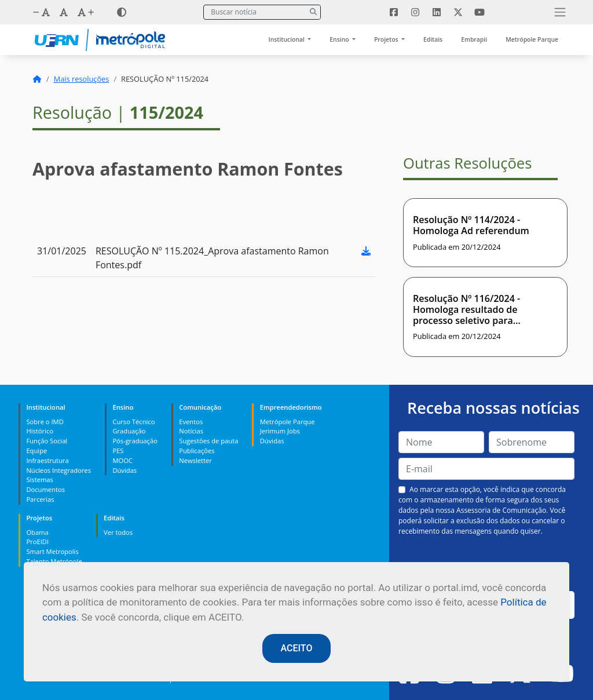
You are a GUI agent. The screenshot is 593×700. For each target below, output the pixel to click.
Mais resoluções (82, 79)
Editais (433, 39)
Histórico (40, 431)
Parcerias (40, 499)
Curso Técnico (133, 422)
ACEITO (297, 648)
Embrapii (474, 39)
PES (118, 451)
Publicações (197, 451)
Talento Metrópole (54, 561)
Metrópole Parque (532, 39)
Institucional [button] (288, 39)
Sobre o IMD (45, 422)
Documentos (45, 489)
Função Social (47, 441)
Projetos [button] (387, 39)
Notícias (191, 431)
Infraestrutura (47, 460)
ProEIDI (37, 542)
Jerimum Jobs (280, 431)
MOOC (122, 460)
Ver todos (118, 532)
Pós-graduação (135, 441)
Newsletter (195, 460)
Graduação (129, 431)
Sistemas (39, 480)
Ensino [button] (340, 39)
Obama (37, 532)
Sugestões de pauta (208, 441)
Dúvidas (125, 470)
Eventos (191, 422)
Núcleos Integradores (58, 470)
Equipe (36, 451)
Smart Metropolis (52, 551)
